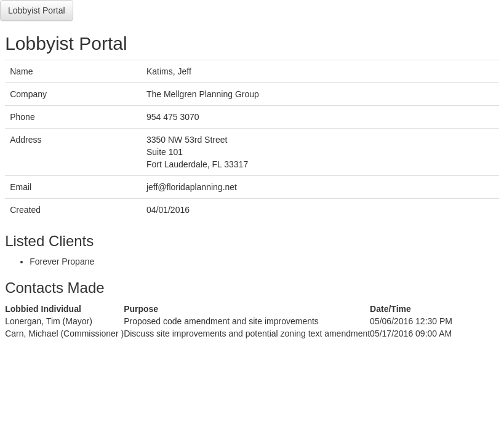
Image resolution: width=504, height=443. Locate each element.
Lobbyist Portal (37, 10)
